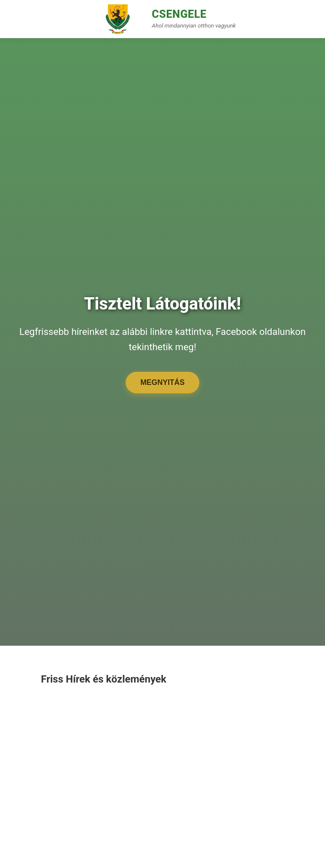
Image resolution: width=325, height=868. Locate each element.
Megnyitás (163, 382)
